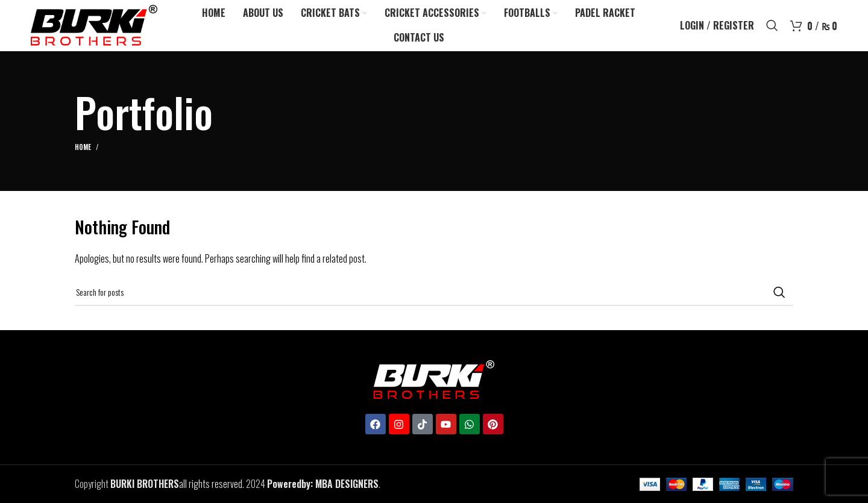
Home (83, 148)
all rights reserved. (177, 484)
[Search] (772, 26)
